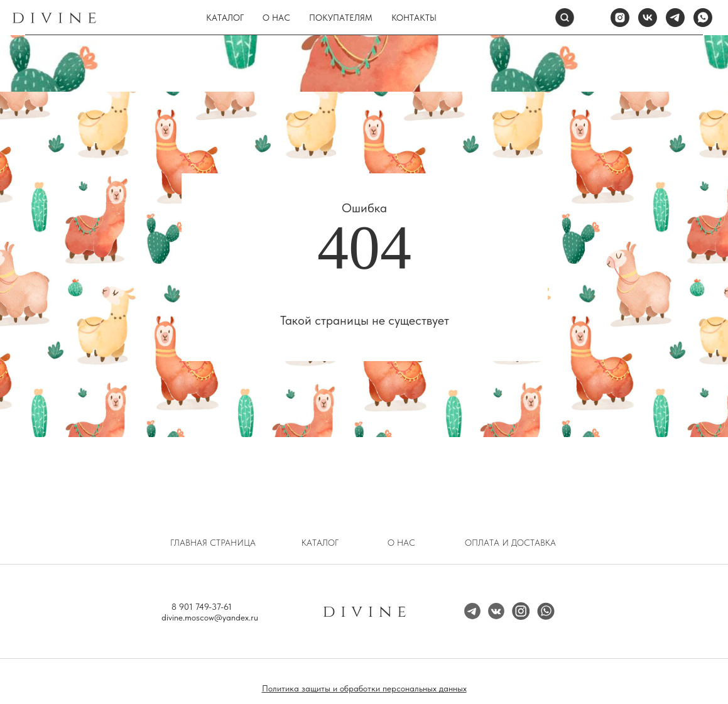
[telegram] (675, 18)
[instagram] (620, 18)
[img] (521, 611)
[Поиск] (565, 18)
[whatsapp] (703, 18)
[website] (592, 18)
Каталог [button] (225, 18)
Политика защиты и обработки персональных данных (364, 688)
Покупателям (341, 18)
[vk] (648, 18)
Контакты (414, 18)
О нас (276, 18)
